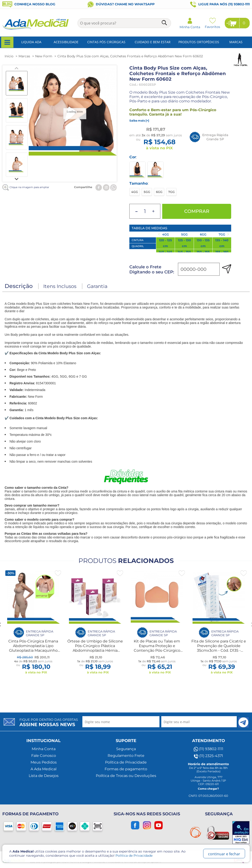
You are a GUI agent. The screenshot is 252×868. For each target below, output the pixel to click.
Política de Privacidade (126, 762)
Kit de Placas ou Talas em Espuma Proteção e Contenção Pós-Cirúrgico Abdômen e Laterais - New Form (157, 650)
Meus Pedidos (44, 762)
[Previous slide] (17, 68)
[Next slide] (17, 179)
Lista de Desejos (44, 776)
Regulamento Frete (126, 756)
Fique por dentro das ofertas (49, 722)
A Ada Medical (44, 769)
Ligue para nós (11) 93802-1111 (220, 4)
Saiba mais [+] (139, 121)
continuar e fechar (224, 854)
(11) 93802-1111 (208, 749)
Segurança (126, 749)
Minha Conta (44, 749)
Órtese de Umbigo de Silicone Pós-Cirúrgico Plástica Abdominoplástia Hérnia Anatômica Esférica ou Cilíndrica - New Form (95, 650)
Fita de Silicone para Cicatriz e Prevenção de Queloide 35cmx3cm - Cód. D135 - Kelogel (219, 648)
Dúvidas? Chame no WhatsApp (121, 4)
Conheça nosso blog (29, 4)
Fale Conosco (44, 756)
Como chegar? (208, 789)
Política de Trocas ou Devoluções (126, 776)
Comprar (197, 211)
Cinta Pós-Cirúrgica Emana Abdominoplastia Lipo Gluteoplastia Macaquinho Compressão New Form (33, 648)
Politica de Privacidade (134, 856)
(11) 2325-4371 (208, 756)
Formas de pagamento (126, 769)
